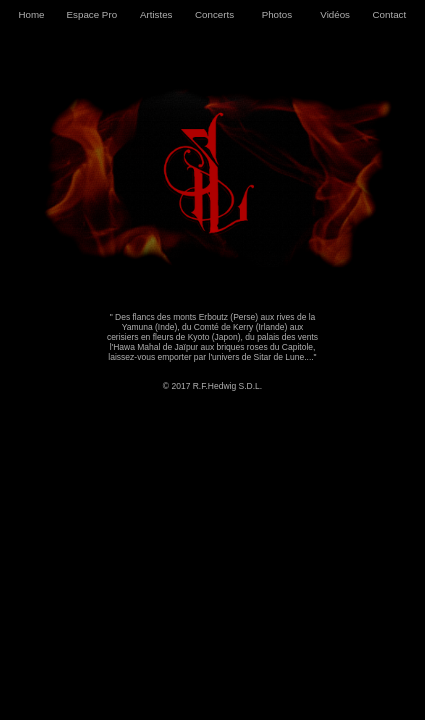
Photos (277, 14)
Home (31, 14)
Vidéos (335, 14)
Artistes (156, 14)
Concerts (214, 14)
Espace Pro (92, 14)
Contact (390, 14)
